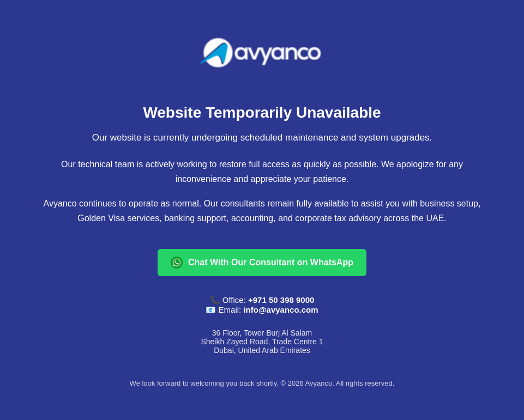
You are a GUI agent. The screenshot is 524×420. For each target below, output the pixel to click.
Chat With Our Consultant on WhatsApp (262, 263)
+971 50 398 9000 (281, 300)
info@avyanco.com (281, 310)
